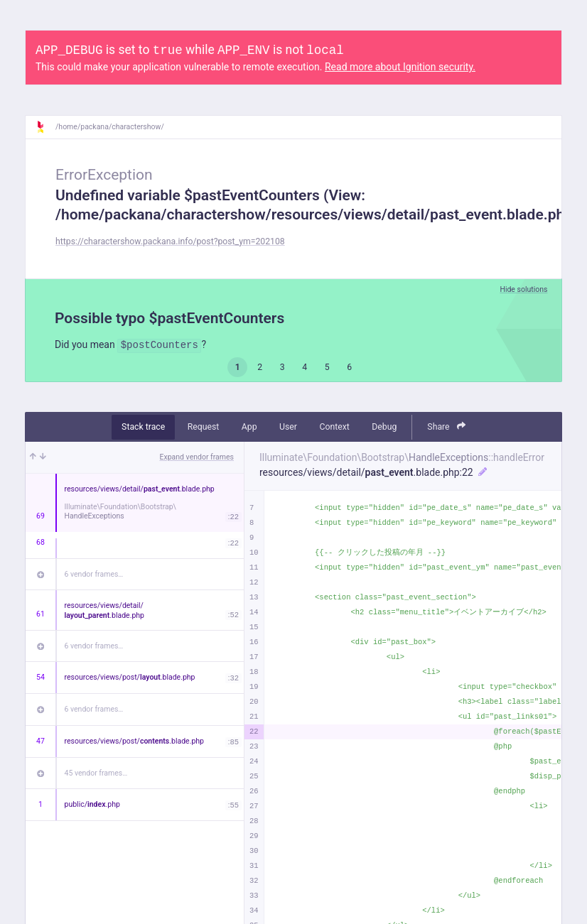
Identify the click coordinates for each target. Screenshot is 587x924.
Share (446, 426)
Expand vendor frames (197, 457)
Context (334, 427)
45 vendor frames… (96, 773)
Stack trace (143, 427)
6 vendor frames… (94, 574)
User (288, 427)
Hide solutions (523, 289)
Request (204, 427)
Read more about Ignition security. (400, 67)
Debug (384, 427)
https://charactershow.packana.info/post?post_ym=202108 (170, 241)
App (249, 427)
